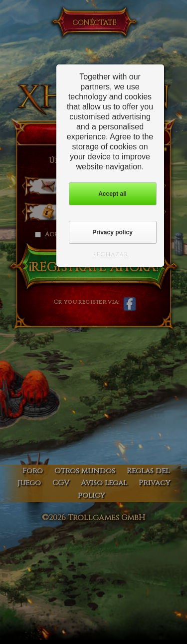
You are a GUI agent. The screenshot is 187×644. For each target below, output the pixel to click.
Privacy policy (112, 232)
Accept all (112, 194)
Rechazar (110, 254)
